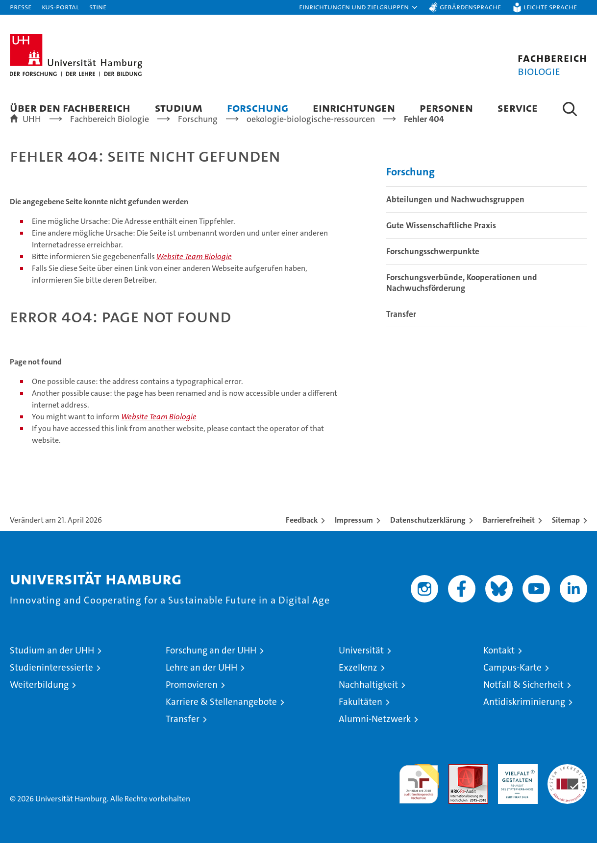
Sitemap (566, 545)
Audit (458, 794)
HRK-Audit (515, 794)
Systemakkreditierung (567, 794)
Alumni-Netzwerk (375, 744)
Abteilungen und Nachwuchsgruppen (455, 224)
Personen (446, 108)
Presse (21, 7)
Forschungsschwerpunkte (433, 276)
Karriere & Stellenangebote (221, 727)
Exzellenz (358, 692)
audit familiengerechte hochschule (419, 805)
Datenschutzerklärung (428, 545)
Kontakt (499, 675)
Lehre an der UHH (201, 692)
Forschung (258, 108)
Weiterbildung (39, 710)
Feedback (302, 545)
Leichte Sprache (550, 7)
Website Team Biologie (194, 281)
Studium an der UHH (52, 675)
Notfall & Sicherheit (523, 710)
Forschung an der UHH (211, 675)
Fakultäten (361, 727)
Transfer (401, 339)
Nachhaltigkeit (368, 710)
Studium (179, 108)
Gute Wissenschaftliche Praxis (441, 250)
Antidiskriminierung (524, 727)
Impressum (354, 545)
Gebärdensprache (470, 7)
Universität (361, 675)
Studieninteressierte (51, 692)
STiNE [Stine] (98, 7)
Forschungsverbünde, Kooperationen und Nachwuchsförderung (462, 308)
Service (518, 108)
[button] (359, 7)
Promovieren (192, 710)
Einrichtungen (354, 108)
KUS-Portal (60, 7)
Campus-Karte (512, 692)
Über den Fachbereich (70, 108)
